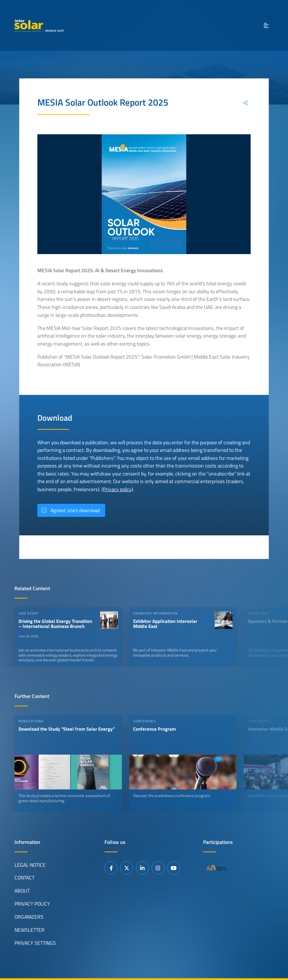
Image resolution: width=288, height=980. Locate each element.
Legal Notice (30, 865)
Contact (24, 878)
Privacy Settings (35, 943)
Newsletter (30, 930)
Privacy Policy (32, 904)
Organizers (29, 917)
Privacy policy (117, 489)
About (22, 891)
